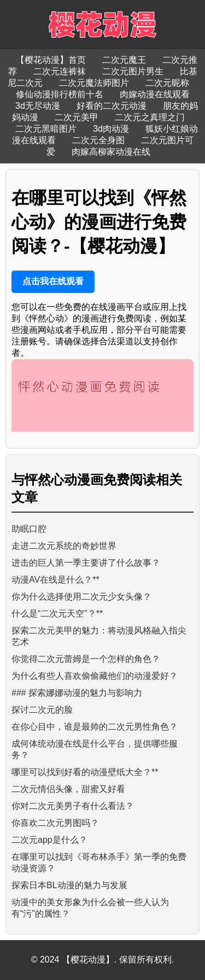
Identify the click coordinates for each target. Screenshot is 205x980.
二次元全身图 (98, 140)
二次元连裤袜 (60, 71)
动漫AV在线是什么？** (55, 580)
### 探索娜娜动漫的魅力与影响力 (77, 693)
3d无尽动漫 (38, 106)
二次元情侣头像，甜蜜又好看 (68, 789)
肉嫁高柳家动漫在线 (111, 152)
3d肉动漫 (111, 129)
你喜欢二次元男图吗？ (55, 823)
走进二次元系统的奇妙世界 (64, 546)
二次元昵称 (167, 83)
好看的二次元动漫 (112, 106)
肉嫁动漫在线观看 (155, 94)
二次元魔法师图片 (94, 83)
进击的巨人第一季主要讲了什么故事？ (86, 563)
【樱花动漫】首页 (51, 60)
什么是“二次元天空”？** (57, 614)
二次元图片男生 (133, 71)
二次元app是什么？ (49, 840)
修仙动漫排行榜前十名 (60, 94)
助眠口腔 (29, 529)
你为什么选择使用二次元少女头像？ (81, 597)
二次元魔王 (124, 60)
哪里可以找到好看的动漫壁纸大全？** (85, 772)
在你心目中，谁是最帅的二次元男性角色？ (95, 727)
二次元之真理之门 (150, 117)
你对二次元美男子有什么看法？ (73, 806)
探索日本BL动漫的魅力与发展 (69, 885)
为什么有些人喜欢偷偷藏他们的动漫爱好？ (95, 676)
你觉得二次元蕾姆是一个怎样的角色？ (86, 659)
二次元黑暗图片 (46, 129)
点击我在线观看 (53, 281)
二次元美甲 (77, 117)
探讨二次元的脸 (42, 710)
